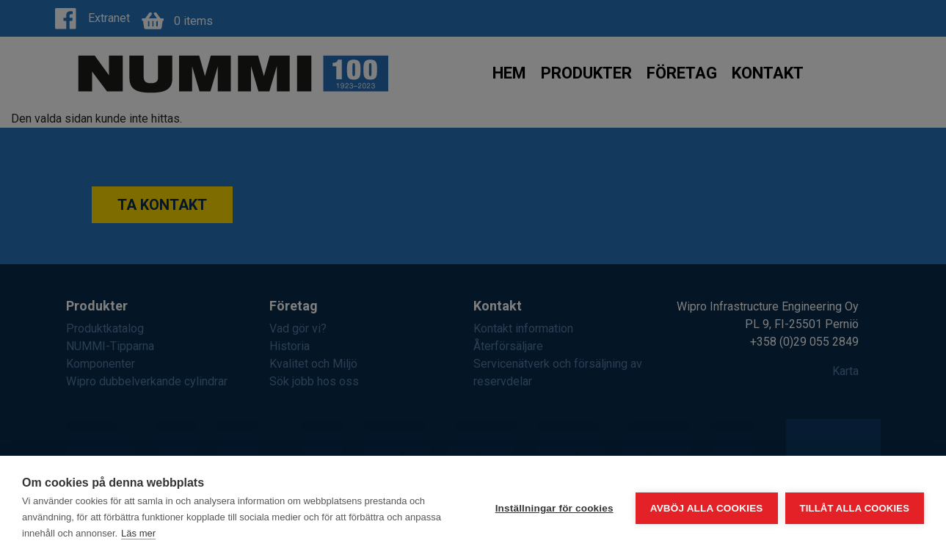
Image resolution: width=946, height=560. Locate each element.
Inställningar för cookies (554, 508)
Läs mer (138, 533)
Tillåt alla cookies (855, 508)
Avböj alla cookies (707, 508)
